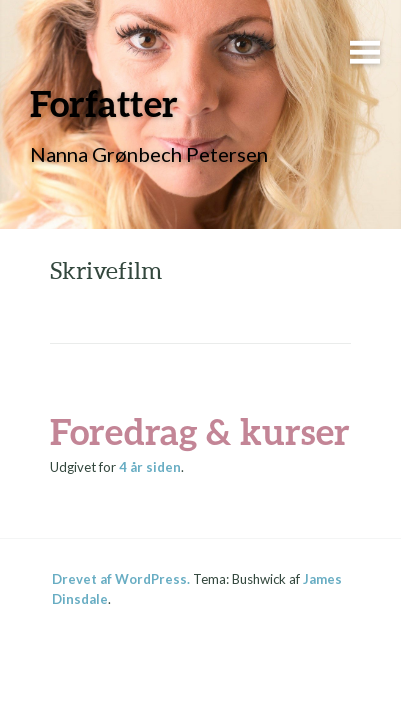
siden (150, 467)
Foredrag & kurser (200, 431)
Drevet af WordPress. (121, 579)
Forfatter (104, 103)
